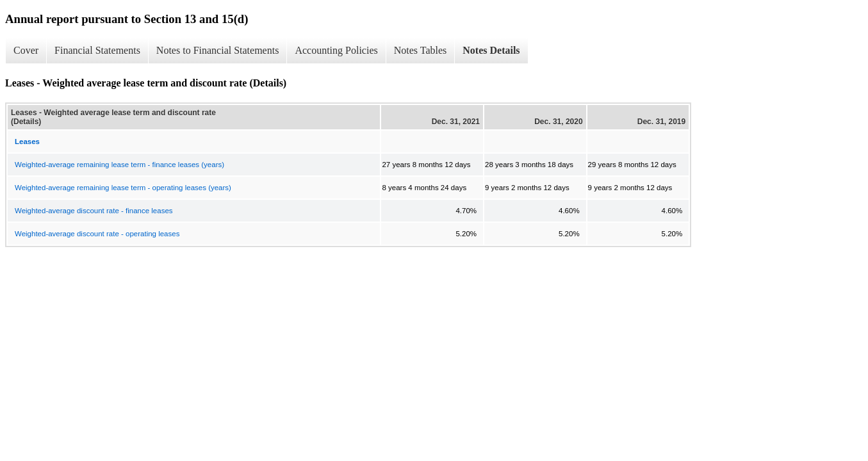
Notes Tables (421, 50)
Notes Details (491, 50)
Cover (26, 50)
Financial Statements (97, 50)
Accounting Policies (336, 50)
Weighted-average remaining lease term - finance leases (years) (119, 165)
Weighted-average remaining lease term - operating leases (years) (123, 188)
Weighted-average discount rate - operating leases (97, 234)
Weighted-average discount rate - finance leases (94, 211)
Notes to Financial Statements (218, 50)
